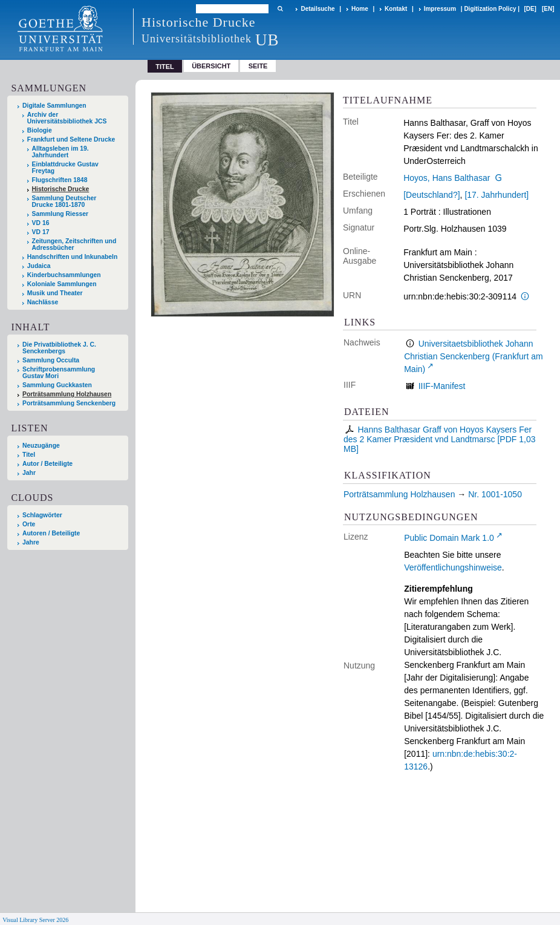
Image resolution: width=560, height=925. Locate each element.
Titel (29, 455)
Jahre (31, 542)
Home (360, 9)
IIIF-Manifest (442, 386)
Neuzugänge (41, 446)
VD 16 (41, 223)
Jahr (29, 473)
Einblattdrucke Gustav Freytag (65, 168)
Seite (258, 66)
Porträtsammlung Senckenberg (69, 403)
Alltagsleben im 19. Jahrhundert (60, 152)
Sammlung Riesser (60, 214)
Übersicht (211, 66)
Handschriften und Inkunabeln (73, 257)
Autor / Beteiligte (47, 464)
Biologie (40, 130)
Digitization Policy (490, 9)
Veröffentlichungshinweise (453, 567)
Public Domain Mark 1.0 (449, 538)
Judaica (39, 266)
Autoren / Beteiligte (51, 533)
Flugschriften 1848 (60, 180)
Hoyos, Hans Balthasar (447, 178)
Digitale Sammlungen (54, 106)
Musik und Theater (55, 293)
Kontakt (396, 9)
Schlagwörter (42, 515)
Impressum (440, 9)
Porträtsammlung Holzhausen (67, 394)
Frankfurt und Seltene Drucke (71, 139)
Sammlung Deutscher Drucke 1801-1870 (64, 201)
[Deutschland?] (431, 195)
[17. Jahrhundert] (497, 195)
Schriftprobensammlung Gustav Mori (59, 373)
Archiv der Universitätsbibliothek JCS (67, 118)
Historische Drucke (61, 189)
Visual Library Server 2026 (35, 920)
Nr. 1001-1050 (495, 494)
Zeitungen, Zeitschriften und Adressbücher (74, 244)
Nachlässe (43, 302)
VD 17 (41, 232)
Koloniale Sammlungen (62, 284)
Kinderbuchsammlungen (64, 275)
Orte (29, 524)
